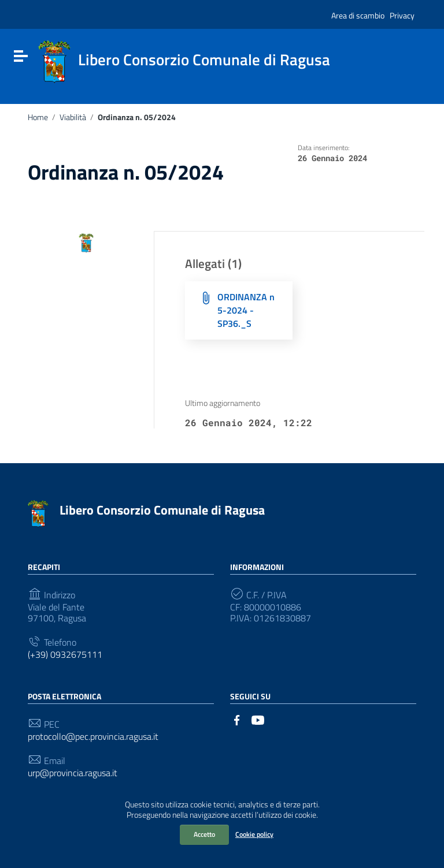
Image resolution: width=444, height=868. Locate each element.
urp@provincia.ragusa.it (73, 773)
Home (38, 117)
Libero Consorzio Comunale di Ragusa (162, 510)
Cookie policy (254, 834)
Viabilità (73, 117)
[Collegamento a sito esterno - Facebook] (237, 719)
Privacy (402, 15)
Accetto (204, 834)
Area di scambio (358, 15)
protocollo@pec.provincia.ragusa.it (93, 737)
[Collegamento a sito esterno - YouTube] (258, 719)
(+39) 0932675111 (65, 655)
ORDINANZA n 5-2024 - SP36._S (246, 310)
